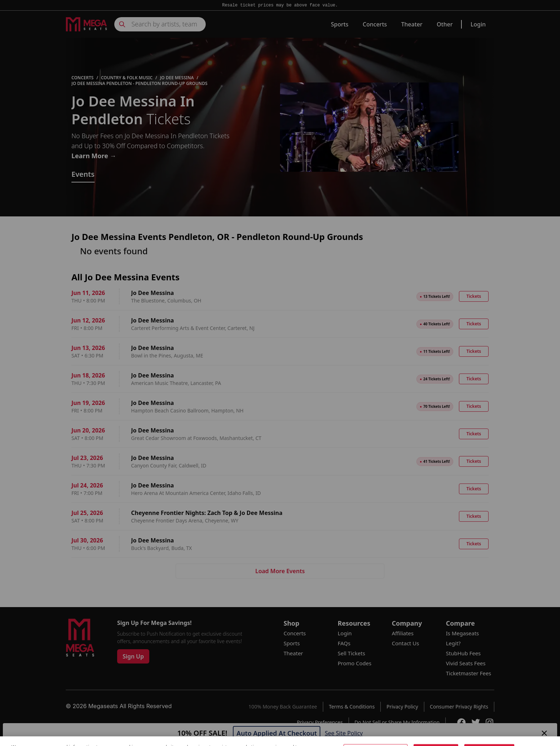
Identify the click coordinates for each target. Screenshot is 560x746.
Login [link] (478, 24)
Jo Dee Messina (177, 78)
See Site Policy (344, 733)
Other (445, 24)
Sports (339, 24)
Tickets (474, 296)
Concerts (375, 24)
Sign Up (133, 656)
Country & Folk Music (127, 78)
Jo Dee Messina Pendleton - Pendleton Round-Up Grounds (139, 84)
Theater (412, 24)
